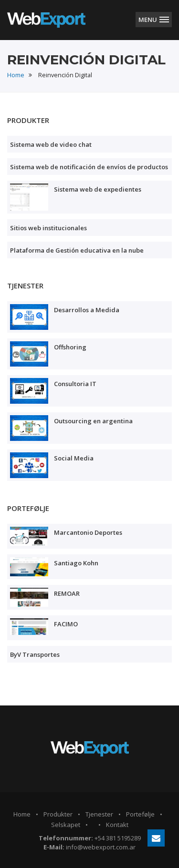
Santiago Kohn (76, 563)
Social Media (74, 458)
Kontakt (117, 825)
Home (16, 75)
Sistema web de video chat (51, 144)
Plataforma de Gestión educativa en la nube (77, 250)
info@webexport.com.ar (101, 847)
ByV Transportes (35, 654)
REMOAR (67, 593)
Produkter (58, 814)
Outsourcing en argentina (93, 421)
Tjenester (99, 814)
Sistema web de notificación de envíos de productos (89, 167)
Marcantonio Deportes (88, 532)
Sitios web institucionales (48, 228)
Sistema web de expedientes (98, 189)
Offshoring (70, 347)
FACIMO (66, 624)
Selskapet (66, 825)
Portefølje (140, 814)
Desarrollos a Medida (87, 310)
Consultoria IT (75, 384)
